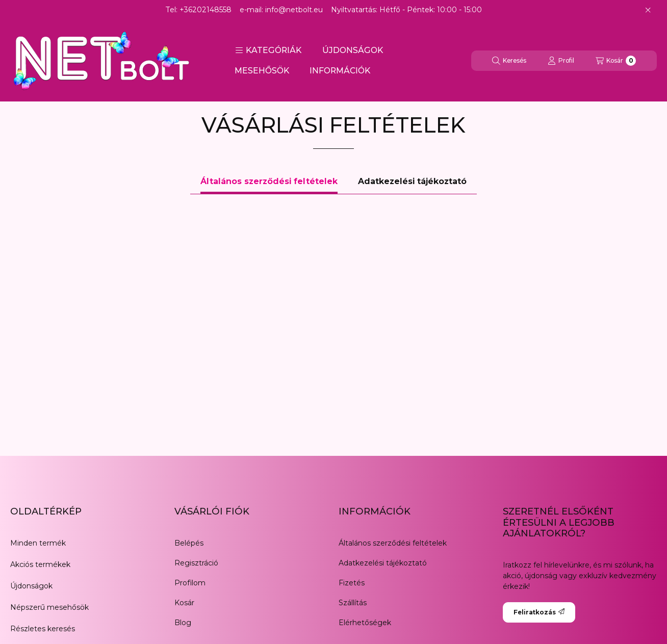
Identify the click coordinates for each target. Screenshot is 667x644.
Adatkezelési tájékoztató (383, 563)
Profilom (190, 583)
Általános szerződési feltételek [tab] (269, 181)
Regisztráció (196, 563)
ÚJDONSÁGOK (353, 50)
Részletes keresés (43, 629)
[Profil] (561, 61)
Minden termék (38, 543)
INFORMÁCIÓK (340, 71)
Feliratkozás (539, 612)
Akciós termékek (40, 564)
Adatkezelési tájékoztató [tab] (412, 181)
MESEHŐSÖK (262, 71)
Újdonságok (31, 586)
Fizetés (352, 583)
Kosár (184, 603)
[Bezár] (648, 10)
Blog (183, 623)
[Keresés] (509, 61)
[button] (268, 50)
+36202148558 (206, 10)
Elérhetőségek (365, 623)
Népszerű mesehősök (49, 607)
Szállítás (353, 603)
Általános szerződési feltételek (393, 543)
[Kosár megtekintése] (616, 61)
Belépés (189, 543)
